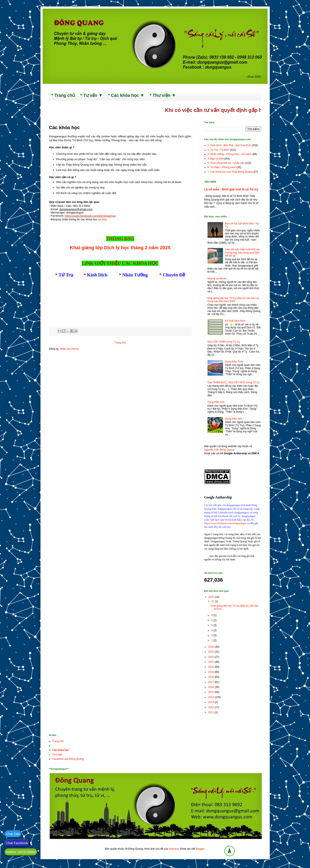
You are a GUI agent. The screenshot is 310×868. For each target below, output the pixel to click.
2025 (211, 597)
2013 (211, 702)
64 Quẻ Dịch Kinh (235, 321)
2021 (211, 662)
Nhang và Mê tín (217, 279)
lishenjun (174, 849)
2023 (211, 652)
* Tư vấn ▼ (91, 95)
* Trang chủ (63, 95)
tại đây (102, 219)
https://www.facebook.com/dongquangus (226, 523)
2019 (211, 672)
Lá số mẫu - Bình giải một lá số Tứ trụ (231, 189)
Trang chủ (120, 343)
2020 (211, 667)
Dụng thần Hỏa (234, 419)
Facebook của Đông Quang (68, 759)
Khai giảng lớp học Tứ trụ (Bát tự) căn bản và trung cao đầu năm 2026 (233, 300)
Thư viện (57, 755)
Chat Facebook (17, 843)
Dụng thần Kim (216, 402)
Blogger (200, 849)
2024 (211, 647)
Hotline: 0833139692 (21, 852)
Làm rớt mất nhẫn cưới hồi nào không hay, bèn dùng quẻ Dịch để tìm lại (242, 253)
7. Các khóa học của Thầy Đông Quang (230, 172)
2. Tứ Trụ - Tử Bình (219, 150)
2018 (211, 677)
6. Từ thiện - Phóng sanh (222, 167)
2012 (211, 707)
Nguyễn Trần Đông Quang (219, 450)
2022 (211, 657)
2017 (211, 682)
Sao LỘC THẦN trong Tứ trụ (224, 342)
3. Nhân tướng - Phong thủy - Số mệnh (230, 154)
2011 (211, 712)
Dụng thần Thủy (234, 362)
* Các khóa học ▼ (126, 95)
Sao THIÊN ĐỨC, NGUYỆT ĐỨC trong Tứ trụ (234, 382)
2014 (211, 697)
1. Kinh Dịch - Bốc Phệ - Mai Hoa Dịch (229, 145)
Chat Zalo (13, 834)
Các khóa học (61, 750)
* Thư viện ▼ (163, 95)
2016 (211, 687)
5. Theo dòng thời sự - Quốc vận (226, 163)
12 (213, 601)
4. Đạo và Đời (215, 159)
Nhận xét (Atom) (69, 349)
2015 (211, 692)
